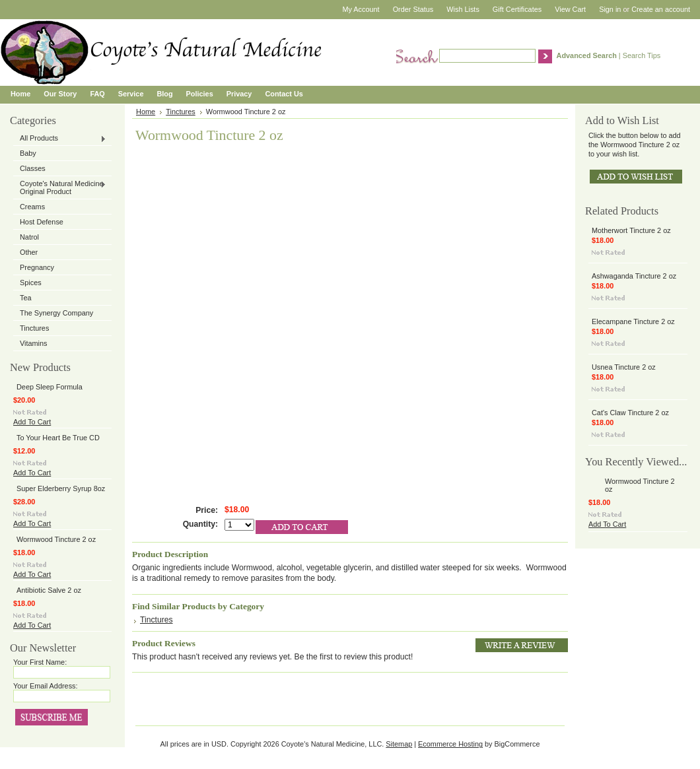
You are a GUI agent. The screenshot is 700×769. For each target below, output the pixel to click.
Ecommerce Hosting (450, 744)
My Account (361, 9)
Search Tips (642, 55)
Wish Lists (463, 9)
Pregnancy (37, 267)
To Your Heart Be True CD (58, 438)
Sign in (610, 9)
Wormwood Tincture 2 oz (56, 539)
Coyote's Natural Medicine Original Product (60, 187)
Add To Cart (32, 422)
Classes (33, 168)
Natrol (29, 237)
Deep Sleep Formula (50, 387)
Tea (26, 298)
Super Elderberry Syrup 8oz (61, 488)
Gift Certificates (517, 9)
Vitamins (34, 343)
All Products (60, 139)
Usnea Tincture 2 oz (624, 367)
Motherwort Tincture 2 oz (631, 230)
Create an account (661, 9)
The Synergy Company (56, 313)
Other (29, 252)
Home (146, 112)
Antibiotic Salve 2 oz (49, 590)
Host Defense (42, 222)
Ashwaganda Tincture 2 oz (634, 276)
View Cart (570, 9)
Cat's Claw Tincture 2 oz (630, 413)
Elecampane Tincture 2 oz (633, 321)
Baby (28, 153)
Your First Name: (40, 662)
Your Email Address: (46, 686)
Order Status (413, 9)
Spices (31, 283)
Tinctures (34, 328)
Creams (32, 207)
